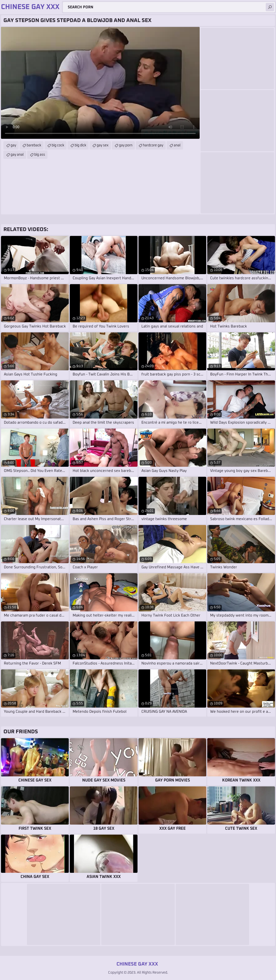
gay (13, 145)
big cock (58, 145)
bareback (34, 145)
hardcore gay (153, 145)
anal (177, 145)
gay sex (103, 145)
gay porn (126, 145)
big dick (80, 145)
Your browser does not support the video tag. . (100, 83)
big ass (40, 155)
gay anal (17, 155)
